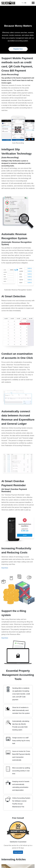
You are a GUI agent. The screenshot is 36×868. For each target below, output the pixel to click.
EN (25, 3)
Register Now (18, 49)
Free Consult (18, 852)
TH (22, 3)
